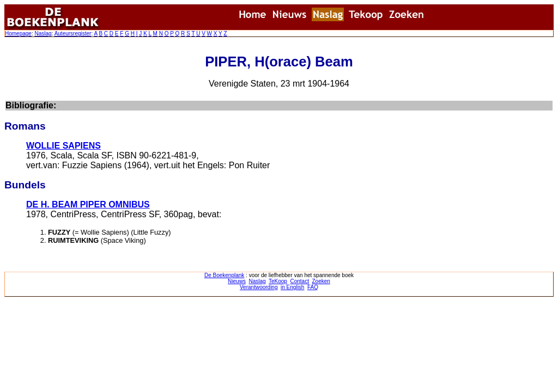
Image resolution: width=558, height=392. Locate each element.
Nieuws (237, 281)
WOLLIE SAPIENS (63, 146)
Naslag (43, 33)
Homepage (18, 33)
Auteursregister (73, 33)
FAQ (313, 287)
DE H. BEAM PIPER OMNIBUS (88, 204)
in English (292, 287)
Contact (299, 281)
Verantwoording (259, 287)
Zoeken (321, 281)
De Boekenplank (224, 275)
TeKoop (278, 281)
